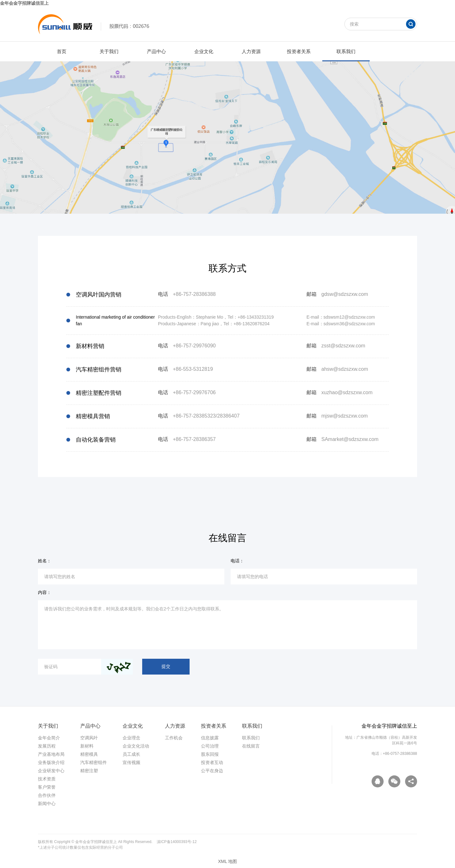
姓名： (45, 561)
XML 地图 (227, 861)
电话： (237, 561)
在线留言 (251, 746)
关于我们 (109, 51)
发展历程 (47, 746)
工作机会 (174, 738)
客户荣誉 (47, 787)
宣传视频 (131, 762)
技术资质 (47, 779)
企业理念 (131, 738)
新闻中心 (47, 804)
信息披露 (210, 738)
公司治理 (210, 746)
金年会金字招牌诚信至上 (24, 3)
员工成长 (131, 754)
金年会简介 (49, 738)
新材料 (87, 746)
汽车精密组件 (94, 762)
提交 (166, 666)
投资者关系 (299, 51)
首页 (62, 51)
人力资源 (251, 51)
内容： (45, 592)
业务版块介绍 (51, 762)
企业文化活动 (136, 746)
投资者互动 (212, 762)
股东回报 (210, 754)
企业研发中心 (51, 771)
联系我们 (346, 51)
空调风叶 (89, 738)
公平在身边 (212, 771)
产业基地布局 (51, 754)
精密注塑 (89, 771)
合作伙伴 (47, 795)
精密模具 (89, 754)
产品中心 (156, 51)
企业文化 (204, 51)
